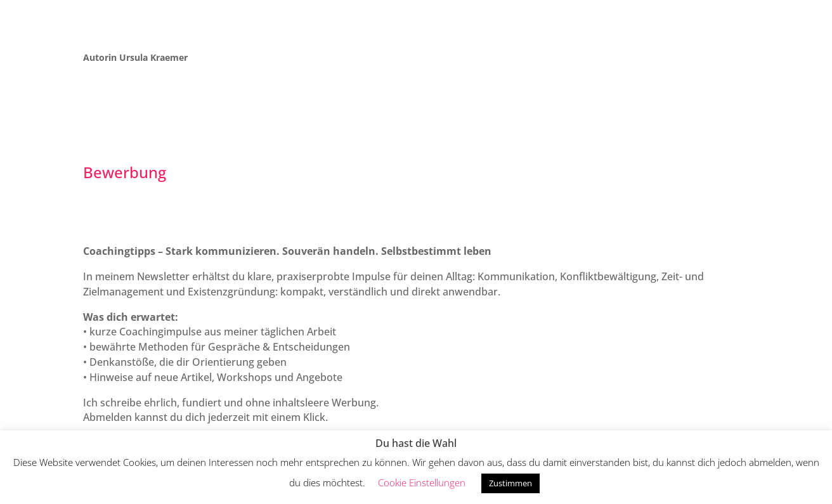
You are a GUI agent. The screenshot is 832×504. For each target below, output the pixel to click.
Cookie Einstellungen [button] (422, 482)
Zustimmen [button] (510, 483)
